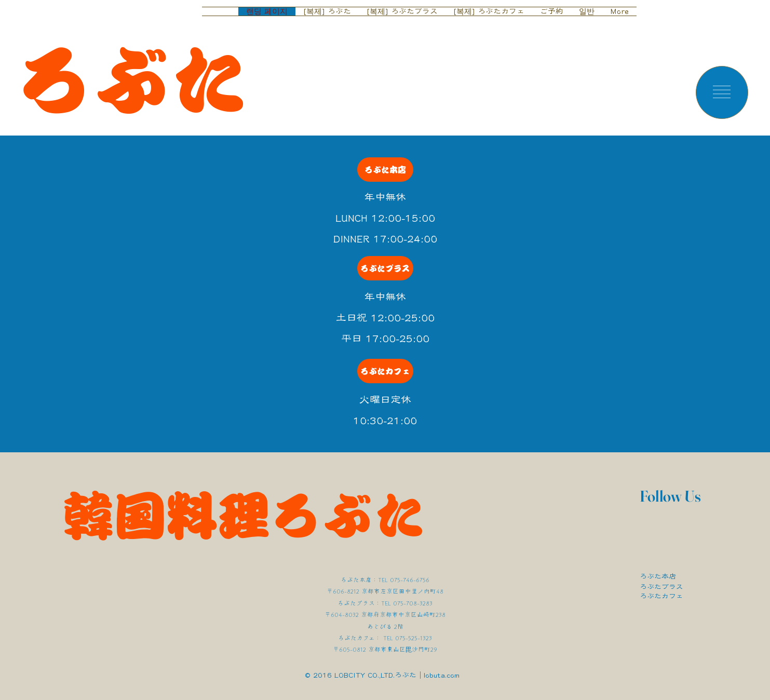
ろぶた (132, 80)
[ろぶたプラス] (385, 268)
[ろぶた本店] (385, 170)
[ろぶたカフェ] (385, 371)
